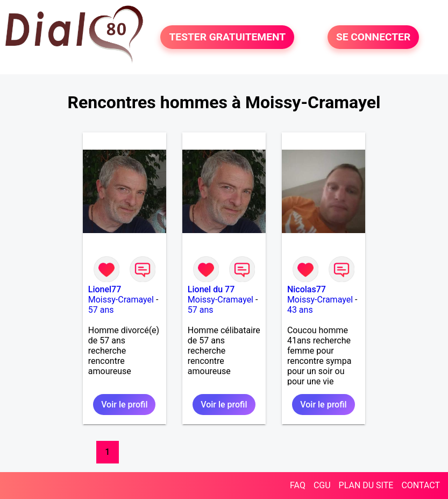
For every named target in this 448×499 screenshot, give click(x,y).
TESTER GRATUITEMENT (227, 37)
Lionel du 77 (211, 289)
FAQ (298, 485)
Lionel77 (105, 289)
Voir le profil (124, 405)
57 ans (101, 310)
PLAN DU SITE (366, 485)
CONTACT (421, 485)
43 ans (300, 310)
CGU (322, 485)
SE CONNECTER (373, 37)
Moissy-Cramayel (121, 300)
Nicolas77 (307, 289)
